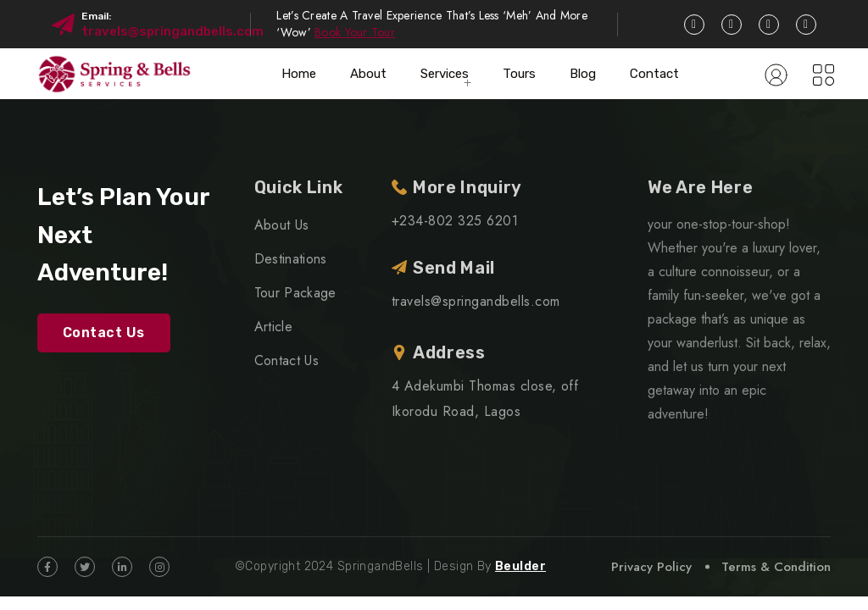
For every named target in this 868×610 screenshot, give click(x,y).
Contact (654, 74)
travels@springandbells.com (172, 31)
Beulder (520, 566)
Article (273, 327)
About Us (282, 225)
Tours (519, 74)
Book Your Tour (355, 32)
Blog (583, 74)
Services (445, 74)
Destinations (291, 259)
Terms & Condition (776, 567)
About (368, 74)
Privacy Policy (651, 567)
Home (299, 74)
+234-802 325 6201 (455, 221)
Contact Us (104, 333)
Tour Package (295, 293)
